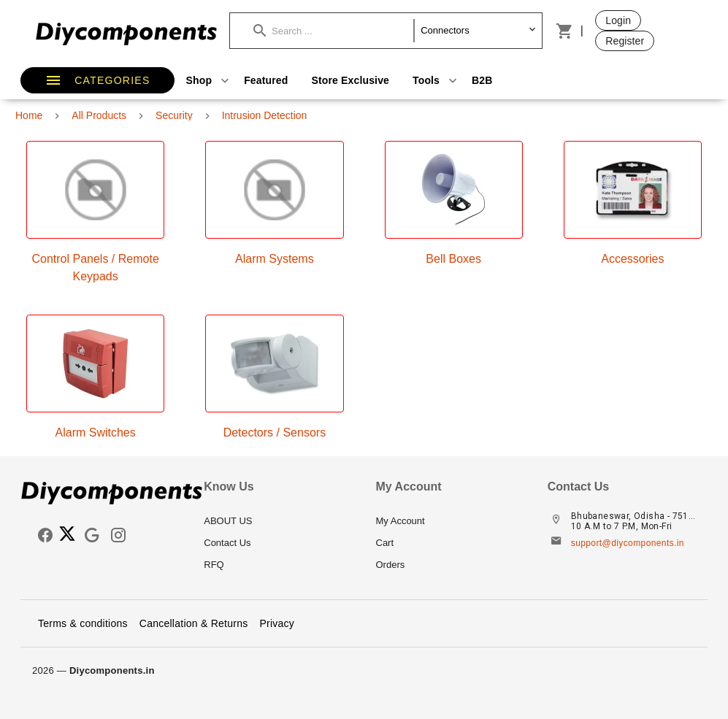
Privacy (277, 623)
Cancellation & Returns (194, 623)
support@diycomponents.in (628, 543)
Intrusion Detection (265, 115)
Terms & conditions (83, 623)
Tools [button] (436, 80)
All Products (99, 115)
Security (174, 115)
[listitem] (278, 521)
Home (29, 115)
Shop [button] (210, 80)
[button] (334, 31)
